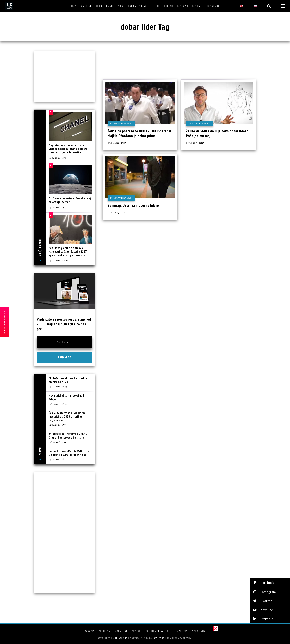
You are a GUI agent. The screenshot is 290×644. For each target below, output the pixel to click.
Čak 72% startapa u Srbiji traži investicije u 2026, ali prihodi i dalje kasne (67, 416)
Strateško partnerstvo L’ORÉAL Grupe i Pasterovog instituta (68, 436)
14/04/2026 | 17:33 (58, 425)
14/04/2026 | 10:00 (58, 260)
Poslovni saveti (121, 124)
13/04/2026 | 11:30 (58, 158)
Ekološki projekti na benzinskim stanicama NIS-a (68, 380)
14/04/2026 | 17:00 (58, 442)
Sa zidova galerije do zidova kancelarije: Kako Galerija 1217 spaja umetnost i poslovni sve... (68, 251)
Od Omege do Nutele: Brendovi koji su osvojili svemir (70, 200)
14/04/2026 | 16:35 (58, 459)
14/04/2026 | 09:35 (58, 207)
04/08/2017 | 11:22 (117, 212)
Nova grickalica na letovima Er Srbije (67, 397)
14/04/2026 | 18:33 (58, 386)
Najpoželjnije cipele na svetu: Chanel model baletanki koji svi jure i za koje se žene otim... (68, 149)
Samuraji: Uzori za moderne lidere (133, 205)
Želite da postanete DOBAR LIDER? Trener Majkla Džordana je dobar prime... (140, 134)
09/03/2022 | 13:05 (117, 143)
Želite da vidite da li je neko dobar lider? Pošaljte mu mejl (217, 134)
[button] (270, 583)
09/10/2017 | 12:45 (195, 143)
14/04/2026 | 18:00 (58, 404)
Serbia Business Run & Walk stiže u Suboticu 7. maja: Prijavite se (69, 453)
